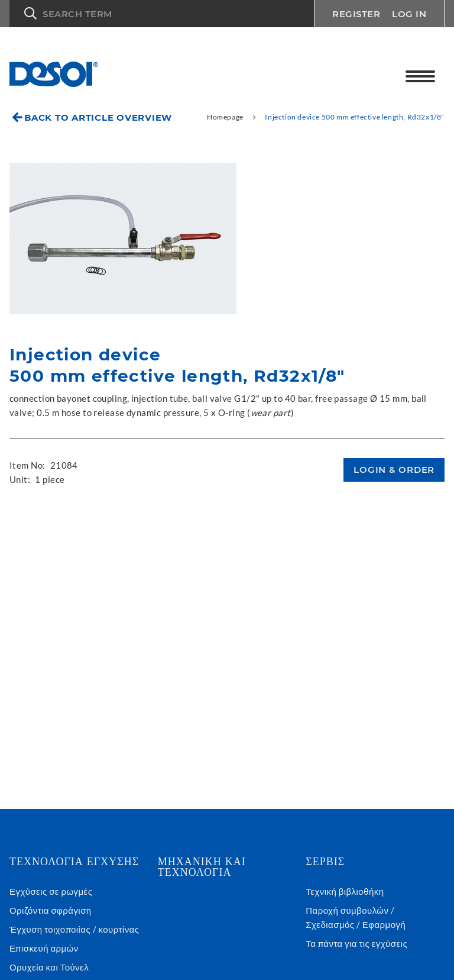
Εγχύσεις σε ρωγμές (51, 891)
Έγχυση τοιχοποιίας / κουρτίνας (74, 929)
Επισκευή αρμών (44, 948)
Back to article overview (98, 117)
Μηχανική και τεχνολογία (202, 867)
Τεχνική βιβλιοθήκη (345, 891)
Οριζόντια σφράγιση (51, 910)
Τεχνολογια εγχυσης (74, 862)
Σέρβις (325, 862)
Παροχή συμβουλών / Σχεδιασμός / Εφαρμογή (356, 917)
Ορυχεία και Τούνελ (49, 967)
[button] (162, 14)
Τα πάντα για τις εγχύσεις (356, 943)
